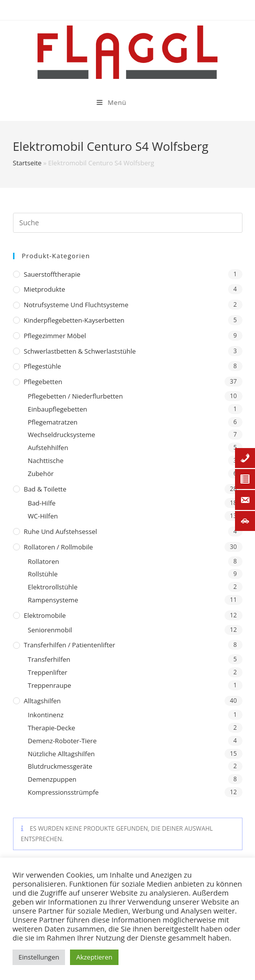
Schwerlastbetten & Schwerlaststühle (80, 351)
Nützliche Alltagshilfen (61, 754)
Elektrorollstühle (53, 587)
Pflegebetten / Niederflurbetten (75, 396)
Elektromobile (45, 615)
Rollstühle (43, 574)
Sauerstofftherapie (52, 274)
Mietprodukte (45, 289)
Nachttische (46, 461)
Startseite (27, 163)
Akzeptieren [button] (94, 957)
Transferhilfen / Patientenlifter (70, 645)
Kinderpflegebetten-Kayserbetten (74, 320)
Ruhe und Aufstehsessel (61, 531)
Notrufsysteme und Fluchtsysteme (76, 305)
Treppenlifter (48, 672)
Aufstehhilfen (48, 448)
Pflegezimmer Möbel (55, 336)
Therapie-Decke (52, 728)
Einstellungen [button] (39, 957)
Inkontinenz (46, 715)
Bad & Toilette (45, 489)
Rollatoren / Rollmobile (58, 547)
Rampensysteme (53, 600)
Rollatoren (44, 561)
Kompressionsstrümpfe (63, 792)
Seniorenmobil (50, 630)
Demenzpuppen (52, 779)
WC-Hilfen (43, 516)
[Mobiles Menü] (85, 102)
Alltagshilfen (42, 701)
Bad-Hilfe (42, 503)
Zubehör (41, 474)
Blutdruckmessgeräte (60, 766)
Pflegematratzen (53, 422)
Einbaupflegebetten (58, 409)
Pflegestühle (43, 366)
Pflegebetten (43, 382)
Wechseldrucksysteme (62, 435)
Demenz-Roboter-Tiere (62, 741)
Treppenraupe (50, 685)
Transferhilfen (49, 659)
